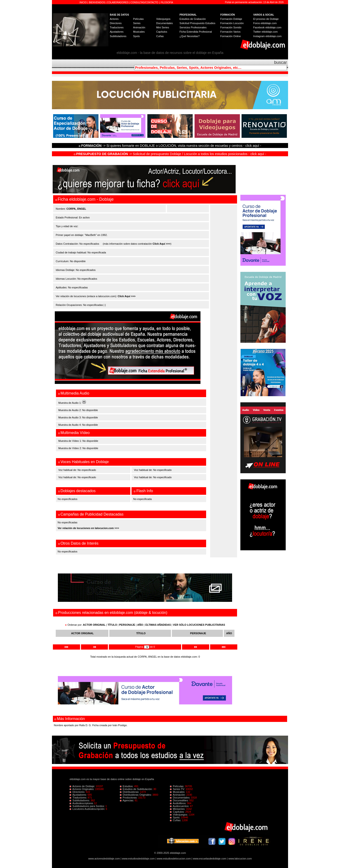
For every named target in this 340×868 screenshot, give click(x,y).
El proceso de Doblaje (266, 19)
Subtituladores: (80, 800)
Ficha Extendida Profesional (196, 32)
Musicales (139, 32)
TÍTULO (112, 625)
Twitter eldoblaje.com (266, 32)
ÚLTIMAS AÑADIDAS (158, 625)
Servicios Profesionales (193, 27)
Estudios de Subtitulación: (137, 789)
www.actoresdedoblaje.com (104, 859)
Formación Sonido (231, 27)
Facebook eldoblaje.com (267, 27)
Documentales (164, 23)
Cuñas (160, 36)
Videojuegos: (179, 815)
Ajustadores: (79, 795)
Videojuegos (163, 19)
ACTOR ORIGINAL (94, 625)
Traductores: (79, 798)
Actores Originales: (82, 789)
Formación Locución (232, 23)
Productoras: (129, 798)
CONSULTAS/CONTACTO (144, 2)
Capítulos (161, 32)
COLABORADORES (118, 2)
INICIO (83, 2)
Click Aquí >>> (161, 244)
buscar (280, 62)
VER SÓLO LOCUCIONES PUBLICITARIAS (199, 625)
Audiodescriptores (82, 803)
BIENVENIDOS (97, 2)
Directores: (78, 792)
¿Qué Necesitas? (189, 36)
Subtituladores (118, 36)
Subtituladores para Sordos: (88, 806)
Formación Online (231, 36)
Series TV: (178, 789)
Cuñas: (176, 820)
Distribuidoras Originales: (136, 795)
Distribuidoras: (130, 792)
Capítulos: (178, 812)
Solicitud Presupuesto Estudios (197, 23)
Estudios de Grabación (193, 19)
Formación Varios (230, 32)
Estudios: (127, 786)
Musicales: (178, 792)
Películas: (177, 786)
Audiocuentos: (180, 806)
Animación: (178, 795)
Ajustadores (117, 32)
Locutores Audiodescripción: (88, 809)
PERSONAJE (127, 625)
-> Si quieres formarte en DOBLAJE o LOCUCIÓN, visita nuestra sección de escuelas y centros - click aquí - (171, 146)
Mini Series (162, 27)
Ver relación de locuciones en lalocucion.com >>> (88, 528)
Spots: (175, 817)
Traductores (117, 27)
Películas (138, 19)
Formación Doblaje (231, 19)
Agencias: (127, 800)
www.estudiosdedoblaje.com (138, 859)
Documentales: (181, 798)
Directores (116, 23)
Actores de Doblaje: (83, 786)
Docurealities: (180, 800)
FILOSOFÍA (167, 2)
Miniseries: (178, 809)
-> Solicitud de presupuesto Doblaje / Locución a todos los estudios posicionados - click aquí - (170, 154)
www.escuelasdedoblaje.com (210, 859)
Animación (139, 27)
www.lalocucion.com (240, 859)
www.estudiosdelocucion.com (174, 859)
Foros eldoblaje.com (265, 23)
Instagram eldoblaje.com (268, 36)
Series (137, 23)
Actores (114, 19)
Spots (136, 36)
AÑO (140, 625)
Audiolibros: (178, 803)
